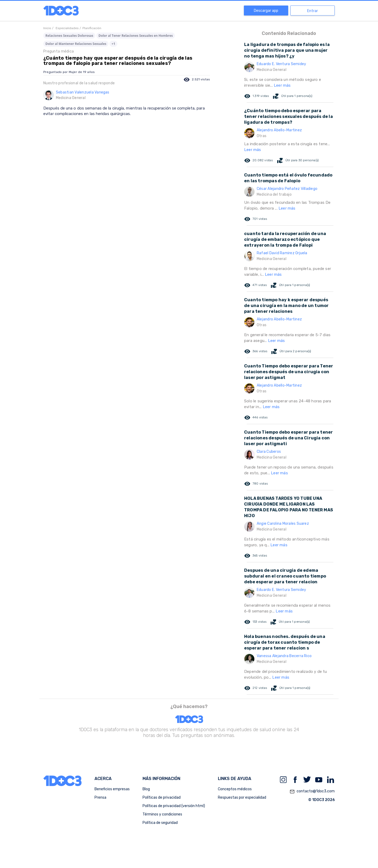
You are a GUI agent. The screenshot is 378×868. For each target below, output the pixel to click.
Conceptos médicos (235, 789)
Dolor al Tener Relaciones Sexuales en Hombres (136, 36)
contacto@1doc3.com (312, 792)
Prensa (100, 797)
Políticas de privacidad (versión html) (174, 806)
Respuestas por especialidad (242, 797)
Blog (146, 789)
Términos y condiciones (162, 814)
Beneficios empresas (112, 789)
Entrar (313, 11)
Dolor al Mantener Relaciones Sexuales (76, 44)
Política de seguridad (160, 823)
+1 (113, 44)
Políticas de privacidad (162, 797)
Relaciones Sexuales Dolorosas (69, 36)
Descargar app (266, 11)
